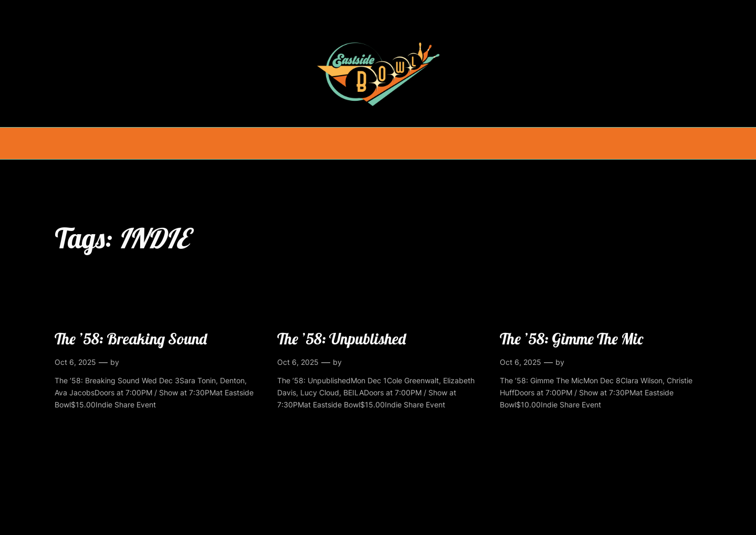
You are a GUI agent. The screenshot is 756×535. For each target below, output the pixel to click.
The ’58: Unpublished (342, 339)
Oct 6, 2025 (75, 362)
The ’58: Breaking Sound (131, 339)
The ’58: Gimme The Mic (571, 339)
